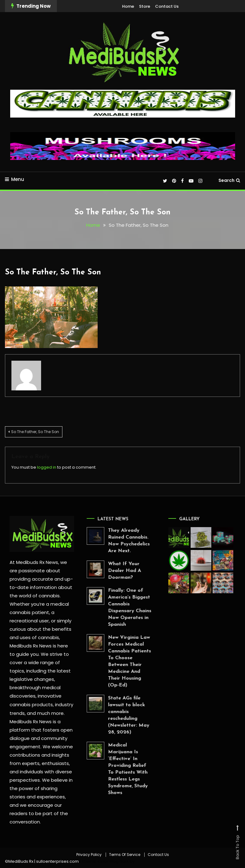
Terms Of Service (125, 854)
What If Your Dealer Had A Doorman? (114, 571)
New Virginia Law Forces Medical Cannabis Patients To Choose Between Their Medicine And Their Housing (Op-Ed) (119, 661)
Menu (15, 179)
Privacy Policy (89, 854)
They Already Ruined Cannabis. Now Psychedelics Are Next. (119, 541)
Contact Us (167, 6)
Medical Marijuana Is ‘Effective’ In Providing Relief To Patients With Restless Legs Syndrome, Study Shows (118, 769)
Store (145, 6)
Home (128, 6)
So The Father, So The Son (53, 272)
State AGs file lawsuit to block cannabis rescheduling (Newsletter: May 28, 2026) (119, 715)
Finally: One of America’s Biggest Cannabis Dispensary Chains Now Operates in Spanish (120, 608)
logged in (47, 467)
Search (229, 180)
